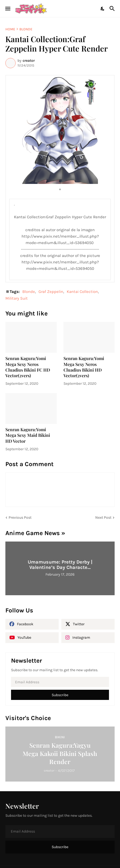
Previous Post (20, 517)
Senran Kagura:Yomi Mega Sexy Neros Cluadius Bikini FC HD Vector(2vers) (28, 367)
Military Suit (17, 298)
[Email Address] (60, 682)
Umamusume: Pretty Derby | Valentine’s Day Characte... (60, 565)
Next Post (103, 517)
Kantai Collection (82, 292)
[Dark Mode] (103, 9)
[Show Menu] (7, 9)
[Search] (113, 9)
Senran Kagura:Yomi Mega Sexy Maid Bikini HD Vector (28, 435)
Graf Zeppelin (51, 292)
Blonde (26, 29)
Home (10, 29)
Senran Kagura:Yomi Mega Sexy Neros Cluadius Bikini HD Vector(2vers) (84, 367)
